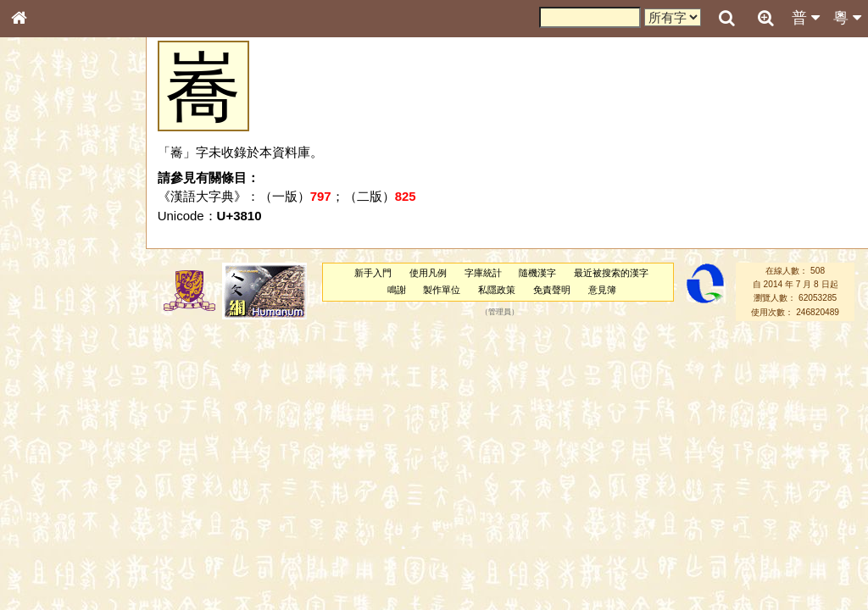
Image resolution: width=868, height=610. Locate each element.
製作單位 (442, 290)
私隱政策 (497, 290)
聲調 (81, 454)
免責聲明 (552, 290)
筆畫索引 (42, 243)
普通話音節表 (52, 470)
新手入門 (373, 273)
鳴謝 (397, 290)
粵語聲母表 (47, 353)
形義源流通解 (52, 292)
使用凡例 (428, 273)
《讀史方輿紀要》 (62, 548)
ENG (75, 187)
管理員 (500, 312)
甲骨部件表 (47, 259)
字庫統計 (483, 273)
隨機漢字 (537, 273)
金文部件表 (47, 276)
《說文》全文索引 (62, 532)
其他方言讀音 (52, 486)
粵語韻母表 (47, 370)
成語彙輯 (42, 564)
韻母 (58, 454)
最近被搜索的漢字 (611, 273)
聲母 (34, 454)
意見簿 (602, 290)
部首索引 (42, 227)
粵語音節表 (47, 337)
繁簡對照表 (47, 580)
